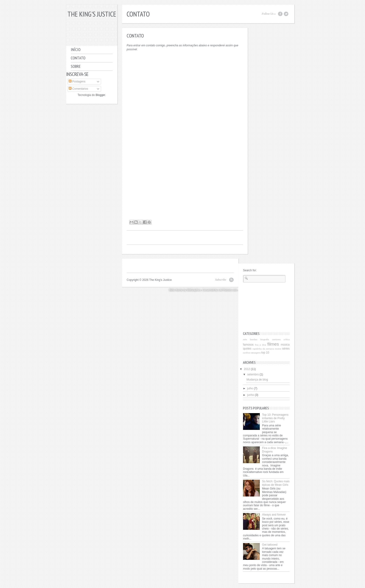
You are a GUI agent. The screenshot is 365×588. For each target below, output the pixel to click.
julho (250, 388)
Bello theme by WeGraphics (185, 290)
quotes (247, 349)
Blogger (100, 95)
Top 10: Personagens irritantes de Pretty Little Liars (275, 418)
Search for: (250, 270)
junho (251, 395)
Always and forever (274, 515)
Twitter (286, 14)
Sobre (76, 66)
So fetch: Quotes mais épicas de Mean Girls (276, 483)
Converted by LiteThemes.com (220, 290)
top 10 (265, 353)
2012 (247, 369)
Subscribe (221, 280)
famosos (248, 345)
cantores (276, 339)
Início (76, 49)
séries (286, 349)
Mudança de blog (257, 380)
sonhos (247, 353)
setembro (253, 374)
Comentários (78, 89)
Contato (78, 58)
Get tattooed (270, 545)
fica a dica (260, 345)
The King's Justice (92, 14)
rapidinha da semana (263, 349)
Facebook (280, 14)
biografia (265, 339)
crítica (287, 339)
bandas (254, 339)
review (278, 349)
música (285, 345)
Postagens (77, 82)
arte (245, 339)
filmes (273, 344)
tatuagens (256, 353)
